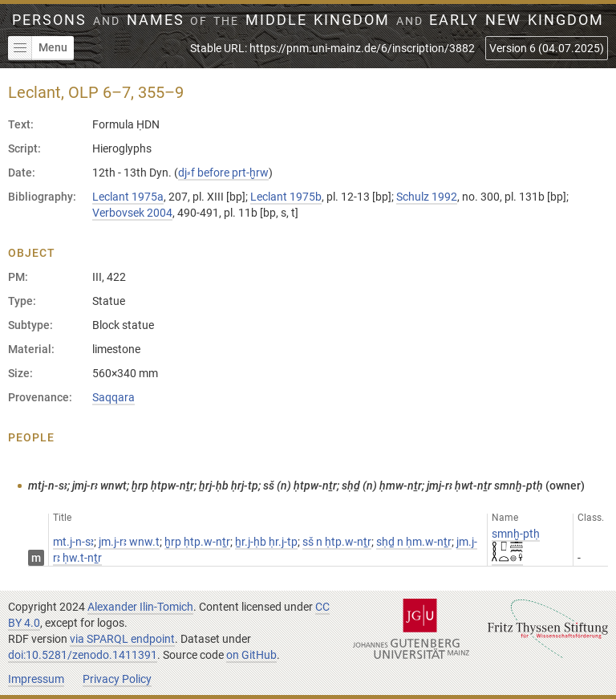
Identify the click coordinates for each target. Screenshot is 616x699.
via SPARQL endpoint (122, 639)
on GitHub (251, 655)
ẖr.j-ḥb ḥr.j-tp (266, 542)
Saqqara (113, 397)
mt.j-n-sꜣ (73, 542)
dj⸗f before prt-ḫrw (223, 173)
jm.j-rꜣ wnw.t (129, 542)
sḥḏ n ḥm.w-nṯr (414, 542)
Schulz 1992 (427, 197)
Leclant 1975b (286, 197)
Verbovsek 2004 (132, 213)
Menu (38, 48)
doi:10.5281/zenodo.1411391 (83, 655)
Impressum (36, 679)
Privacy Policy (117, 679)
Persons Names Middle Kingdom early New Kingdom (308, 20)
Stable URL (332, 48)
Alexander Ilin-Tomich (140, 607)
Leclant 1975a (128, 197)
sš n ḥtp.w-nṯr (337, 542)
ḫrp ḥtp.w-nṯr (197, 542)
